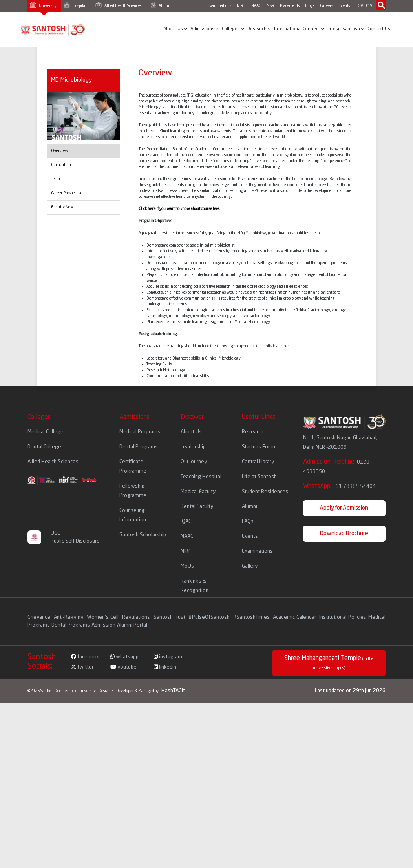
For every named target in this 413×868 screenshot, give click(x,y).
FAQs (248, 522)
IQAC (186, 522)
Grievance (40, 617)
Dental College (44, 447)
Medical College (46, 432)
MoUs (187, 566)
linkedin (165, 667)
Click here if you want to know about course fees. (180, 209)
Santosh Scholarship (143, 535)
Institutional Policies (343, 617)
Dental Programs (139, 447)
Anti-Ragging (69, 617)
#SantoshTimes (251, 617)
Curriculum (61, 165)
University (43, 5)
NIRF (241, 6)
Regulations (137, 617)
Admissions (205, 29)
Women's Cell (103, 617)
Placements (290, 6)
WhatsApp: (339, 486)
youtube (123, 667)
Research (259, 29)
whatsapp (124, 657)
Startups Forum (259, 447)
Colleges (233, 29)
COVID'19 (364, 6)
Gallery (250, 566)
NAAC (256, 6)
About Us (175, 29)
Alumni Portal (132, 625)
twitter (82, 667)
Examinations (219, 6)
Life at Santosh (346, 29)
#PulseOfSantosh (209, 617)
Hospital (75, 5)
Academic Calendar (294, 617)
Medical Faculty (198, 492)
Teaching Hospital (201, 477)
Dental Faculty (197, 507)
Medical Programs (140, 432)
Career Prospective (67, 193)
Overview (60, 151)
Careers (326, 6)
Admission (103, 625)
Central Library (258, 462)
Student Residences (265, 492)
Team (56, 179)
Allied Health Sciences (118, 5)
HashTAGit (173, 691)
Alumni (161, 5)
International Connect (299, 29)
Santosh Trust (170, 617)
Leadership (193, 447)
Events (344, 6)
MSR (270, 6)
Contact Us (379, 29)
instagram (168, 657)
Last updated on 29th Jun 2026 (350, 691)
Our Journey (194, 462)
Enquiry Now (62, 207)
